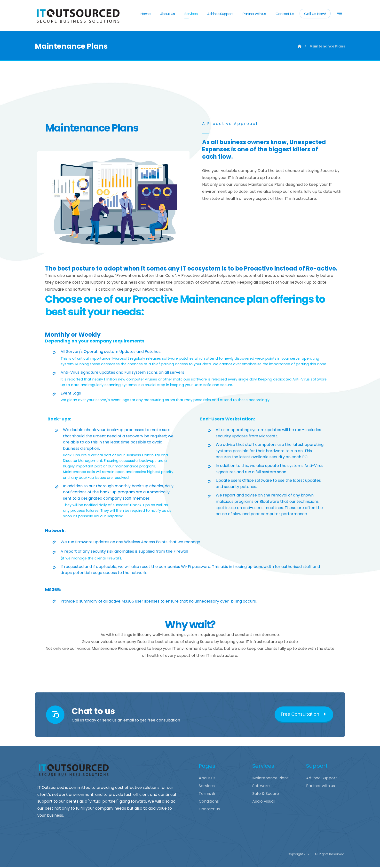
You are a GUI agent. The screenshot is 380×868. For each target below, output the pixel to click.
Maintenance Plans (270, 779)
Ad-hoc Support (322, 779)
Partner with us (321, 787)
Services (207, 787)
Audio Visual (263, 802)
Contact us (209, 810)
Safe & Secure (266, 794)
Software (261, 787)
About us (207, 779)
